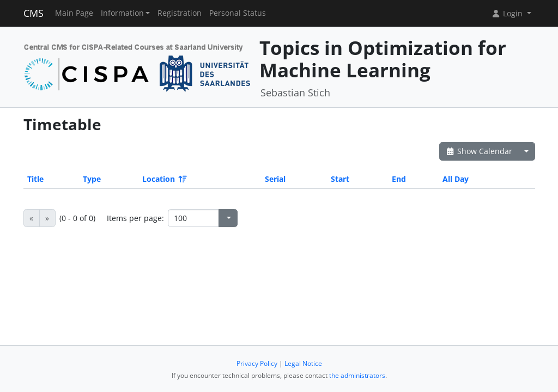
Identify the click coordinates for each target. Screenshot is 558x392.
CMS (34, 13)
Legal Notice (303, 363)
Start (340, 179)
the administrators (357, 375)
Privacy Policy (257, 363)
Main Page (74, 13)
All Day (456, 179)
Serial (275, 179)
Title (35, 179)
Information (122, 13)
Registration (180, 13)
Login (508, 13)
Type (92, 179)
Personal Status (238, 13)
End (399, 179)
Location (164, 179)
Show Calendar (479, 151)
